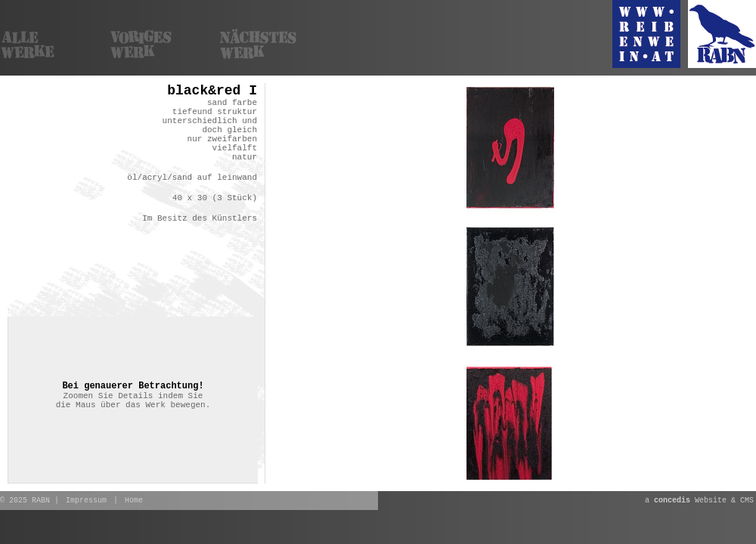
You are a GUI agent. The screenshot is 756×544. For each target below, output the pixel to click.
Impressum (86, 501)
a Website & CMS (699, 501)
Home (134, 501)
